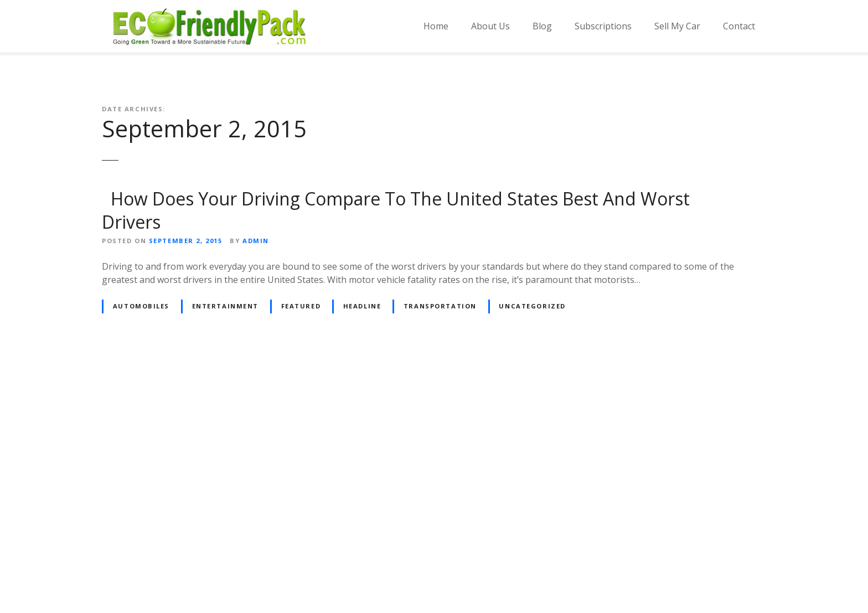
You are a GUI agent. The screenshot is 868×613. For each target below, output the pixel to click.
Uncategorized (532, 306)
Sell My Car (677, 26)
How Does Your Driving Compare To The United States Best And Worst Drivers (396, 210)
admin (256, 241)
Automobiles (141, 306)
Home (436, 26)
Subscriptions (603, 26)
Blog (542, 26)
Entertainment (225, 306)
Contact (739, 26)
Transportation (440, 306)
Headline (362, 306)
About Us (490, 26)
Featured (301, 306)
